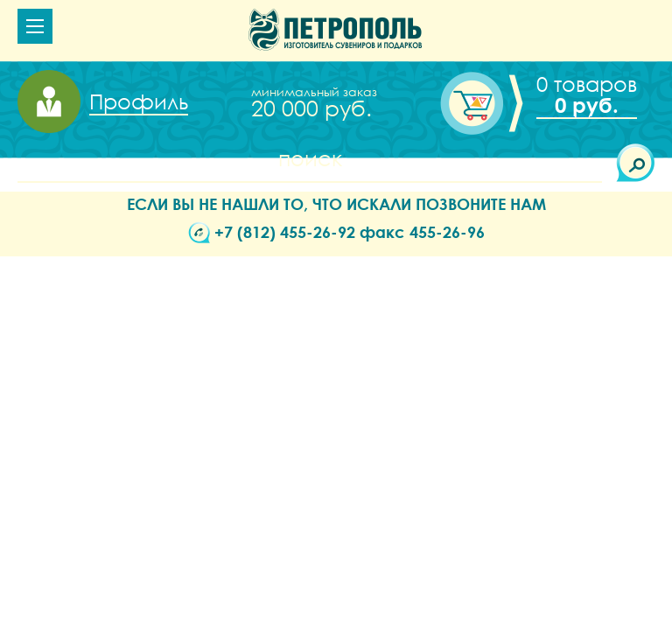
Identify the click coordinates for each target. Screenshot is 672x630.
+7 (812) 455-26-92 (285, 232)
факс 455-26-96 (422, 232)
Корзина (582, 94)
